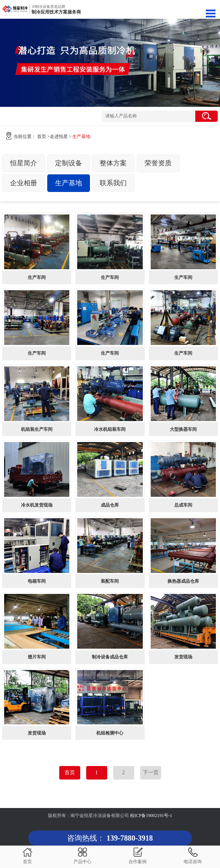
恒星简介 (24, 163)
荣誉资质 (158, 163)
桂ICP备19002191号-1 (151, 816)
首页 (42, 136)
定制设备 (69, 163)
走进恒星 (59, 136)
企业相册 (24, 183)
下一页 (151, 773)
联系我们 (113, 183)
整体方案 (113, 163)
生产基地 (69, 183)
